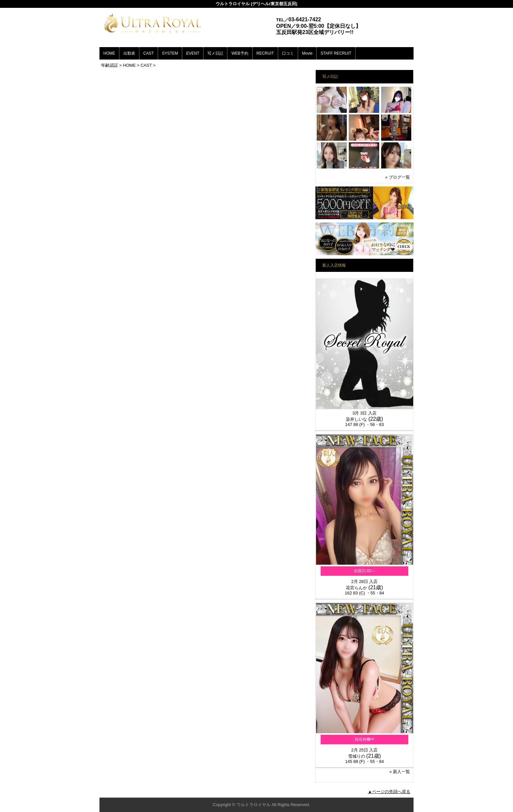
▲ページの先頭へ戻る (389, 792)
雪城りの (357, 756)
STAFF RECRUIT (336, 53)
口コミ (288, 53)
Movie (307, 53)
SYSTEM (170, 53)
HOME (109, 53)
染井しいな (356, 419)
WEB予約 (240, 53)
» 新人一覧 (400, 772)
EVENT (193, 53)
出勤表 (129, 53)
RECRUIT (265, 53)
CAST (149, 53)
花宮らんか (356, 588)
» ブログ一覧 (398, 177)
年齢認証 (110, 65)
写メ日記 (215, 53)
